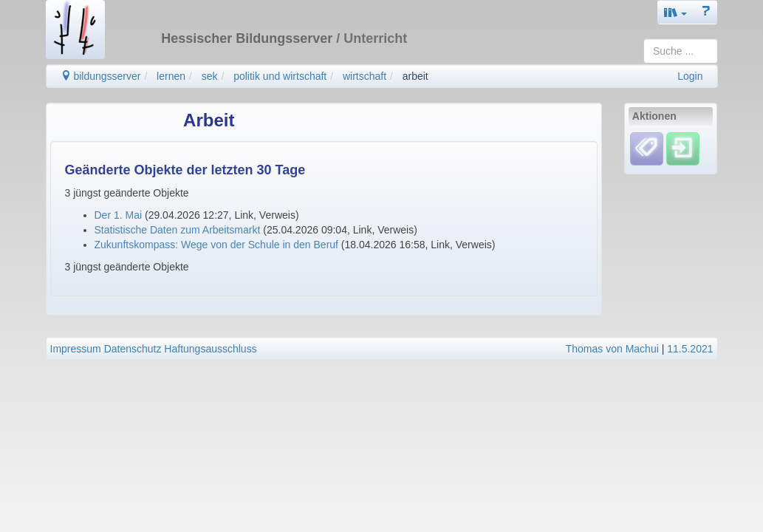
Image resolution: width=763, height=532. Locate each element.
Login (690, 76)
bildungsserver (101, 76)
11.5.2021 (690, 349)
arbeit (415, 76)
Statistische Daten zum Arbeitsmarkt (178, 230)
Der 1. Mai (119, 215)
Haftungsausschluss (210, 349)
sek (210, 76)
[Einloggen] (683, 149)
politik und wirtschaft (280, 76)
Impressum (76, 349)
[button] (676, 12)
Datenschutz (133, 349)
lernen (171, 76)
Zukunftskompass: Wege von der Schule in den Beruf (216, 245)
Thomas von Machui (612, 349)
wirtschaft (365, 76)
